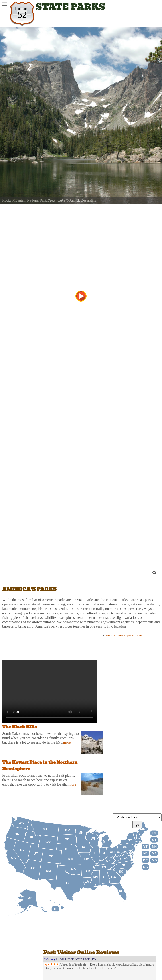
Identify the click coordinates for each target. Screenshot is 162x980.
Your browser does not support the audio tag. (49, 691)
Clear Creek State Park (73, 959)
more (67, 742)
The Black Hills (20, 727)
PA (94, 959)
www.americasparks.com (124, 635)
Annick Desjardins (83, 200)
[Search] (121, 573)
